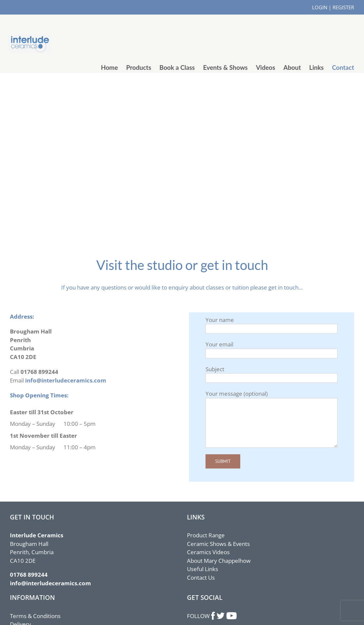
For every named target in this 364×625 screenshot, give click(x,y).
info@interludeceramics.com (66, 380)
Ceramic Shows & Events (218, 544)
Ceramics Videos (208, 552)
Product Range (206, 535)
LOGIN (320, 7)
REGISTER (343, 7)
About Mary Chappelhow (219, 561)
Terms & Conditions (35, 616)
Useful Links (203, 569)
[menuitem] (114, 67)
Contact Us (201, 578)
